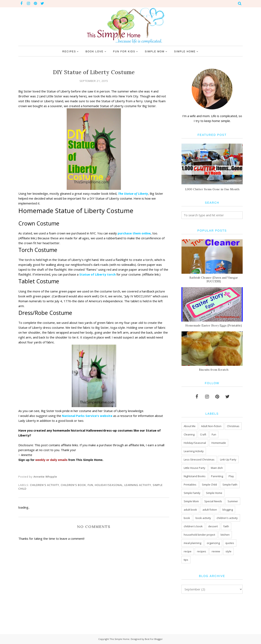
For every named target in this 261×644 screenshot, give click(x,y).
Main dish (217, 468)
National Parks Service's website (87, 416)
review (216, 551)
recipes (202, 551)
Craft (203, 434)
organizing (213, 543)
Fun (90, 485)
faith (226, 526)
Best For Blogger (154, 639)
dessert (213, 526)
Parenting (217, 476)
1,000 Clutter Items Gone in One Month (212, 189)
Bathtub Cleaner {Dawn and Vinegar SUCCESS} (214, 279)
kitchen (225, 535)
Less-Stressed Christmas (199, 459)
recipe (188, 551)
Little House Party (195, 468)
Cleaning (189, 434)
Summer (233, 501)
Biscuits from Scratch (214, 370)
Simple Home (214, 493)
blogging (228, 510)
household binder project (199, 535)
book (187, 518)
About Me (190, 426)
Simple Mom (191, 501)
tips (186, 560)
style (228, 551)
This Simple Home (119, 639)
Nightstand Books (195, 476)
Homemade (219, 443)
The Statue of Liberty (133, 193)
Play (231, 476)
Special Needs (213, 501)
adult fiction (210, 510)
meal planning (192, 543)
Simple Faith (230, 485)
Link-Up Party (228, 459)
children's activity (45, 485)
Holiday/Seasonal (109, 485)
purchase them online (134, 233)
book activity (203, 518)
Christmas (233, 426)
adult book (190, 510)
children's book (73, 485)
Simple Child (209, 485)
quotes (230, 543)
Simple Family (192, 493)
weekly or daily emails (51, 460)
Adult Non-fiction (211, 426)
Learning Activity (138, 485)
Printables (190, 485)
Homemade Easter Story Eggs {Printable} (214, 325)
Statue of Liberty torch (98, 274)
